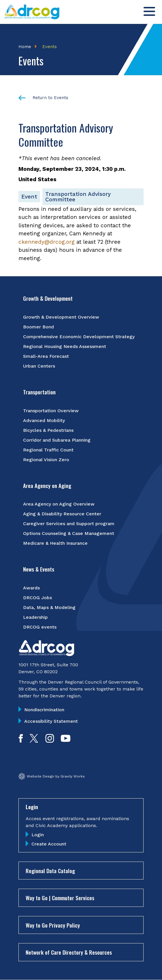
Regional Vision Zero (46, 460)
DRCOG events (40, 627)
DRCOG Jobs (37, 598)
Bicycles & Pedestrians (48, 430)
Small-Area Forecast (46, 356)
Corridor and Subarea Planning (57, 440)
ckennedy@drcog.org (47, 242)
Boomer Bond (38, 327)
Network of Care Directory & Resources (69, 952)
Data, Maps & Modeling (49, 607)
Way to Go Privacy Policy (53, 925)
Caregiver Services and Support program (69, 524)
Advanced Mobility (44, 420)
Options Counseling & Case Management (69, 533)
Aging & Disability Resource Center (62, 514)
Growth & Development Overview (61, 317)
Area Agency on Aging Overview (59, 504)
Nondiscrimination (44, 710)
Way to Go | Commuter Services (60, 898)
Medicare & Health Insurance (55, 543)
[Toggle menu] (149, 11)
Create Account (49, 844)
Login (38, 835)
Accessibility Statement (51, 721)
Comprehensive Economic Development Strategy (79, 337)
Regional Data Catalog (50, 871)
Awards (31, 588)
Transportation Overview (51, 411)
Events (50, 47)
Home (25, 47)
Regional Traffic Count (48, 450)
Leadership (35, 617)
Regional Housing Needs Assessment (65, 346)
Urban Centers (39, 366)
